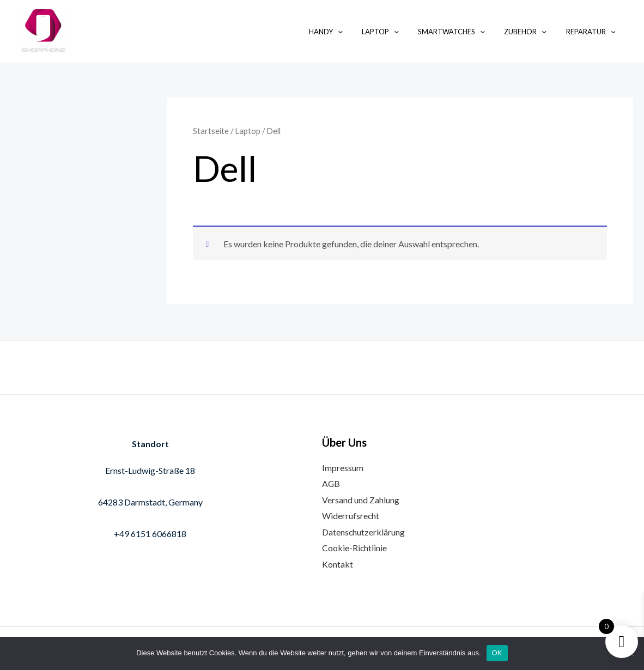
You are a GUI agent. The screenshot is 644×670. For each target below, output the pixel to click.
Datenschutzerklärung (364, 531)
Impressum (343, 467)
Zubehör (533, 32)
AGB (331, 483)
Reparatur (593, 32)
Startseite (211, 131)
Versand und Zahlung (361, 499)
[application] (361, 32)
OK (497, 653)
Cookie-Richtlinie (355, 548)
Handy (349, 32)
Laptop (398, 32)
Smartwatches (464, 32)
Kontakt (338, 564)
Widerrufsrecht (351, 516)
